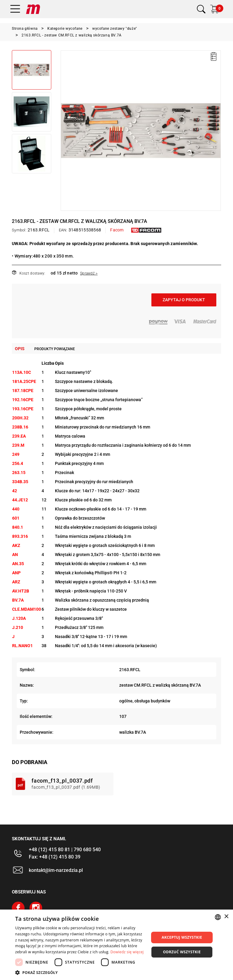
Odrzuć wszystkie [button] (182, 952)
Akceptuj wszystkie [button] (182, 937)
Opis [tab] (20, 349)
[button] (80, 972)
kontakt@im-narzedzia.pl (56, 870)
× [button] (226, 917)
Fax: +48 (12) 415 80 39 (55, 857)
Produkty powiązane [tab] (55, 349)
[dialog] (116, 945)
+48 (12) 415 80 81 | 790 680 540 (65, 850)
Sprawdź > (89, 273)
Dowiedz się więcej (127, 952)
